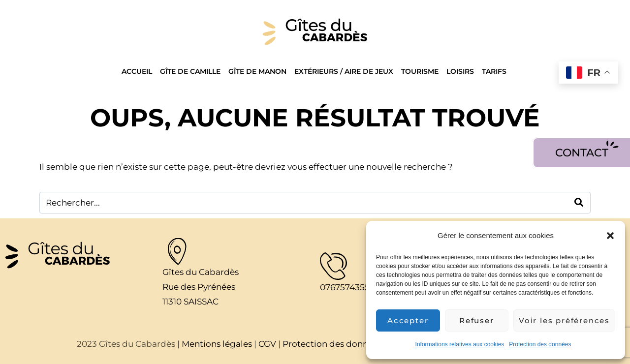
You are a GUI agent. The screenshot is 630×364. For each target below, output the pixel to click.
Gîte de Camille (190, 71)
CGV (267, 344)
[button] (610, 236)
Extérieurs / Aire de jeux (344, 71)
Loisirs (460, 71)
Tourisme (420, 71)
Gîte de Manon (257, 71)
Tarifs (494, 71)
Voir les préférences (564, 320)
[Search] (579, 203)
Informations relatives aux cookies (460, 344)
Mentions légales (217, 344)
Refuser (477, 320)
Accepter (408, 320)
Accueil (137, 71)
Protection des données (540, 344)
